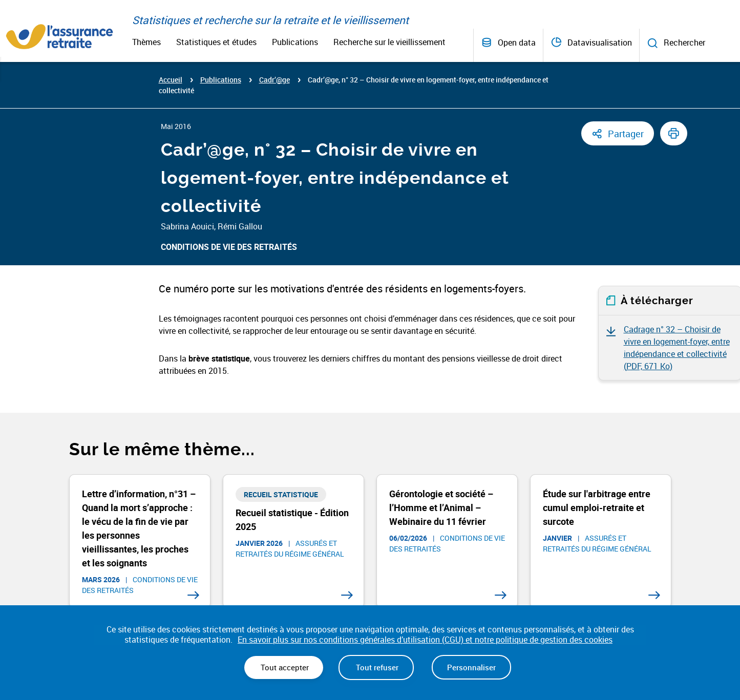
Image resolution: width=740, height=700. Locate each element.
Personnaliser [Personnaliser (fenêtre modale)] (471, 667)
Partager (626, 134)
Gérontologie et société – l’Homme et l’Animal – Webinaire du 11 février (441, 507)
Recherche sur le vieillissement (389, 42)
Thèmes (146, 42)
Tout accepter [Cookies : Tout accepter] (284, 667)
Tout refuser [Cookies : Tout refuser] (376, 667)
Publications (295, 42)
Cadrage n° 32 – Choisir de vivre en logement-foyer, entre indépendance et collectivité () (677, 348)
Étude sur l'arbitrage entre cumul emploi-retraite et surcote (597, 507)
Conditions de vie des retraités (229, 247)
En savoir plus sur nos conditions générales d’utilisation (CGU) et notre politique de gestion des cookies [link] (425, 640)
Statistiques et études (216, 42)
